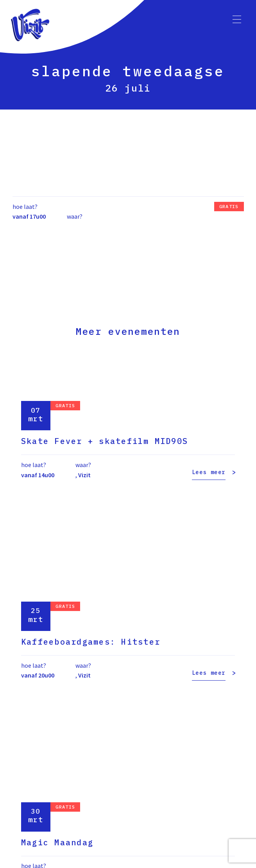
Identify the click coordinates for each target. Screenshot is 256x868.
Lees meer (209, 472)
